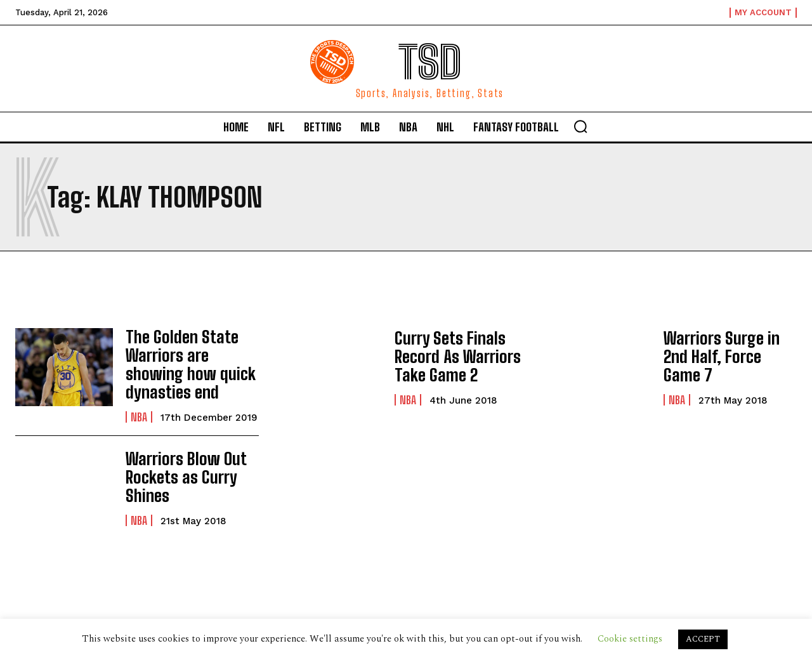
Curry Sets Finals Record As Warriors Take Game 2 (452, 357)
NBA (139, 411)
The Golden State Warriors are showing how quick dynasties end (191, 361)
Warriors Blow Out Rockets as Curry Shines (180, 470)
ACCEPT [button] (703, 639)
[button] (580, 126)
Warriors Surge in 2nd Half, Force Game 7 (729, 356)
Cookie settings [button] (630, 639)
